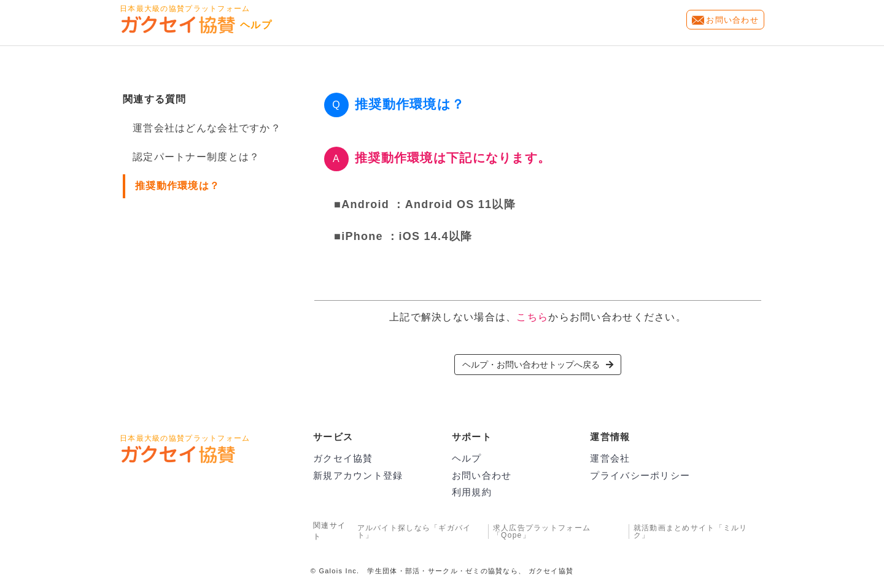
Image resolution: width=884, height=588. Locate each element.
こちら (532, 317)
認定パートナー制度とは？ (196, 157)
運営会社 (610, 458)
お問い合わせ (732, 20)
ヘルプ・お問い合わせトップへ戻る (538, 365)
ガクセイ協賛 (343, 458)
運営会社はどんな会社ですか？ (207, 128)
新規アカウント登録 (358, 475)
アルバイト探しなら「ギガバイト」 (414, 532)
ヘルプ (467, 458)
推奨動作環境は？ (177, 186)
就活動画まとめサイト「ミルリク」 (691, 532)
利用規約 (472, 492)
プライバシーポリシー (640, 475)
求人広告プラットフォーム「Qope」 (542, 532)
